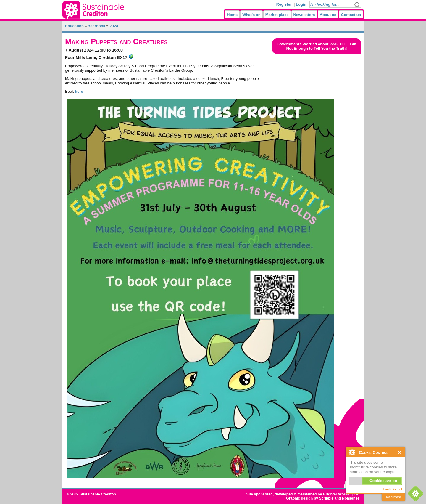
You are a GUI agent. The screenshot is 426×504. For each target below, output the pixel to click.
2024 (114, 26)
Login (301, 4)
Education (74, 26)
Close (400, 452)
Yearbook (97, 26)
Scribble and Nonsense (339, 498)
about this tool (392, 489)
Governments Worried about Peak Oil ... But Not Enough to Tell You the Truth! (317, 46)
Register (284, 4)
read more (393, 497)
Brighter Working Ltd (341, 494)
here (79, 91)
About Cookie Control (352, 452)
